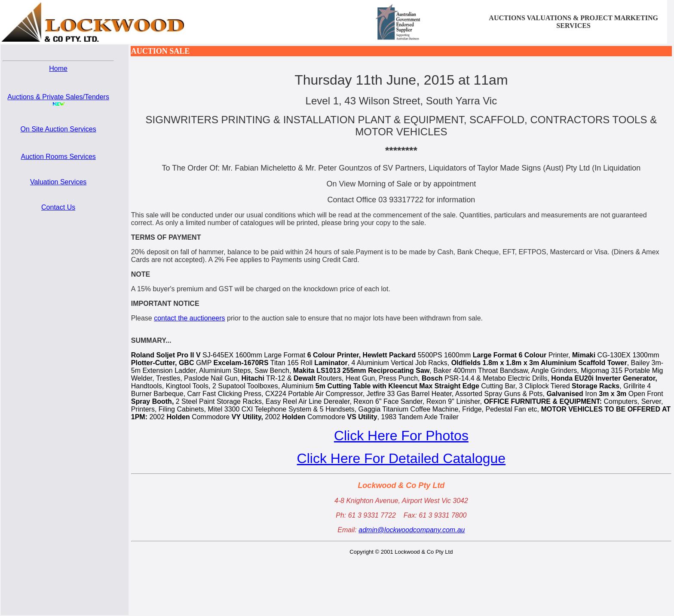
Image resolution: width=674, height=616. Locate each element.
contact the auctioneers (189, 318)
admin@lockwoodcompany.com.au (412, 530)
